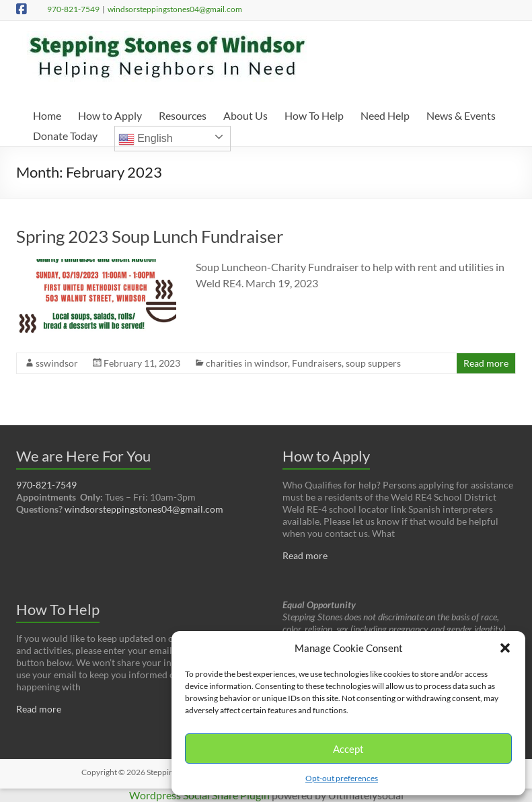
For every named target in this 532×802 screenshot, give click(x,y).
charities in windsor (247, 363)
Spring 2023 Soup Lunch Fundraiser (150, 236)
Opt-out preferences (342, 778)
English (146, 139)
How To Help (314, 115)
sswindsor (57, 363)
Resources (183, 115)
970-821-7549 (73, 9)
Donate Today (65, 136)
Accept (348, 749)
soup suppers (373, 363)
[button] (505, 648)
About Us (245, 115)
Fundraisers (317, 363)
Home (47, 115)
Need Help (385, 115)
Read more (486, 363)
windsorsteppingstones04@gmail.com (175, 9)
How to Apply (110, 115)
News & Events (461, 115)
